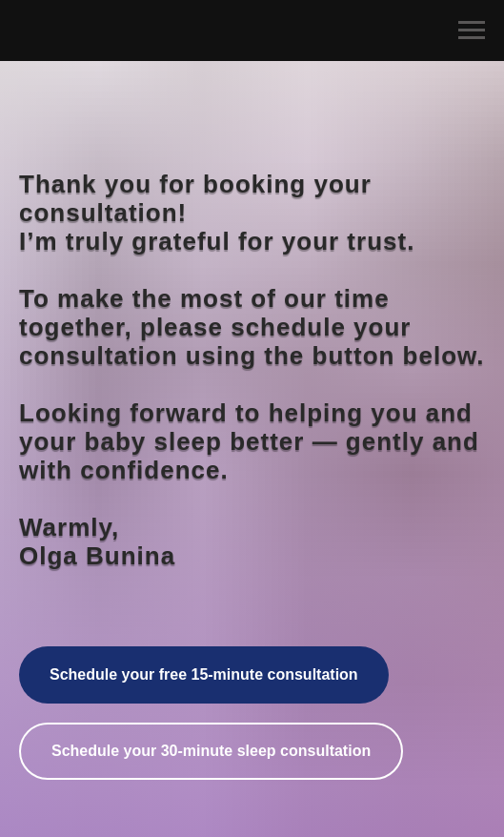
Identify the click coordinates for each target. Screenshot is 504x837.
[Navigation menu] (472, 31)
